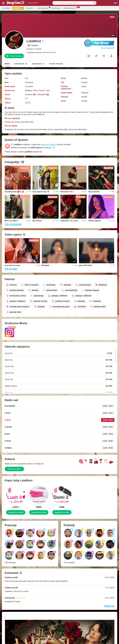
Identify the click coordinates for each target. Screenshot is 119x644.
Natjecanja (56, 8)
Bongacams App (70, 8)
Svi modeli (6, 8)
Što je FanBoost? (107, 48)
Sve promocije (44, 8)
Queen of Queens (48, 145)
